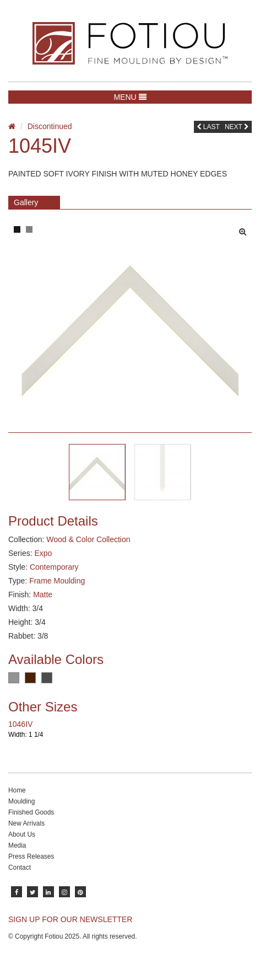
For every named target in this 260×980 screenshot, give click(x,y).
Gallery (26, 202)
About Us (22, 834)
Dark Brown (30, 678)
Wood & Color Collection (88, 539)
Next (237, 127)
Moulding (21, 801)
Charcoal (47, 678)
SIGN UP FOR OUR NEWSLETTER (70, 919)
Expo (43, 553)
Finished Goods (31, 812)
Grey (14, 678)
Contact (20, 867)
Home (17, 790)
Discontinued (50, 126)
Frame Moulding (57, 581)
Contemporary (54, 567)
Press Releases (31, 856)
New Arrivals (26, 823)
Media (17, 845)
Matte (43, 595)
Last (208, 127)
